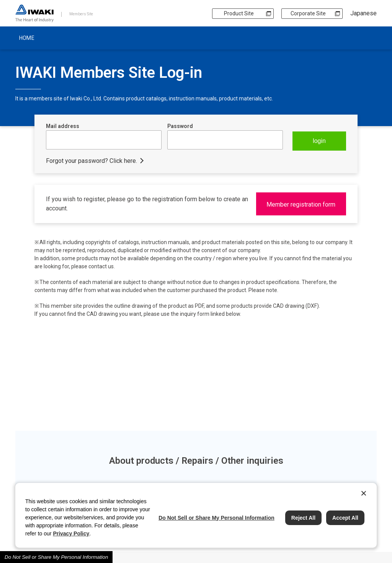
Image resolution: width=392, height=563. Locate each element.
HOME (27, 38)
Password (180, 126)
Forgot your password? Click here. (91, 161)
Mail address (63, 126)
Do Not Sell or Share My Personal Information (56, 557)
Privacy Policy (71, 533)
